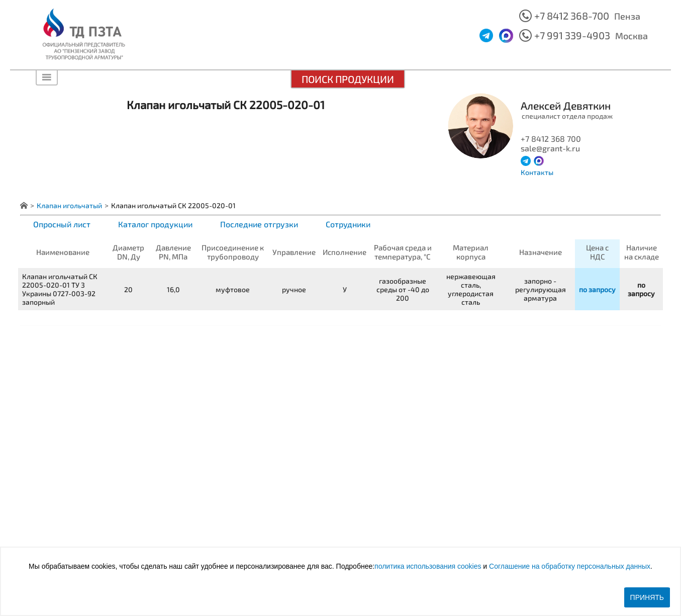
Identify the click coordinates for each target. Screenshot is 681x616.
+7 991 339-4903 (572, 35)
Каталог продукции (155, 224)
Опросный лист (62, 224)
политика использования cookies (428, 566)
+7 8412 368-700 (572, 16)
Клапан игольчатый (69, 205)
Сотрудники (348, 224)
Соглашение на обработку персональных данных (570, 566)
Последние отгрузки (259, 224)
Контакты (537, 172)
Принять (647, 597)
